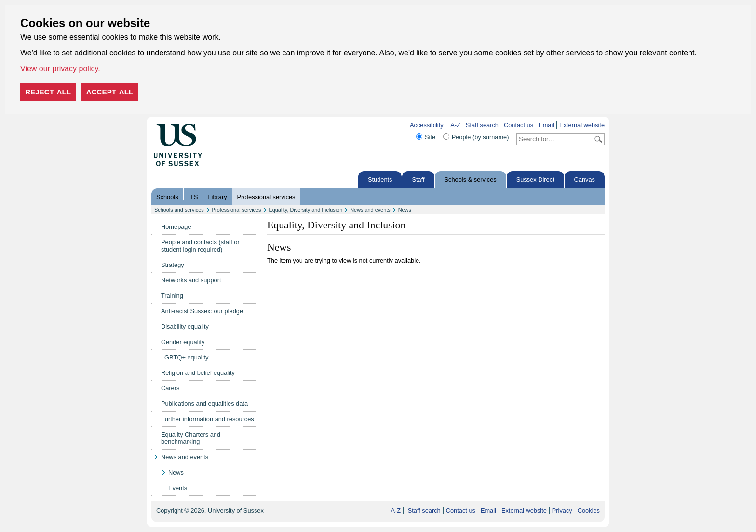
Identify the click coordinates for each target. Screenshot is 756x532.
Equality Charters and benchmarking (191, 438)
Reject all (48, 92)
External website (582, 125)
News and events (370, 210)
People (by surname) (480, 137)
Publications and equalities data (204, 404)
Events (178, 488)
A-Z (455, 125)
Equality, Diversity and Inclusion (306, 210)
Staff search (482, 125)
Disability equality (185, 326)
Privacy (562, 511)
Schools (167, 197)
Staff (418, 180)
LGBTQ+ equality (185, 357)
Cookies (589, 511)
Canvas (585, 180)
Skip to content (223, 125)
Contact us (519, 125)
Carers (170, 388)
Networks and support (191, 280)
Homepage (176, 227)
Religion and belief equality (198, 373)
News (405, 210)
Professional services (266, 197)
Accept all (110, 92)
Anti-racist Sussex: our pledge (202, 311)
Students (380, 180)
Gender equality (183, 342)
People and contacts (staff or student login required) (200, 246)
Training (172, 296)
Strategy (173, 265)
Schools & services (471, 180)
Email (546, 125)
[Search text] (555, 139)
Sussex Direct (535, 180)
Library (217, 197)
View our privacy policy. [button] (60, 69)
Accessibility (427, 125)
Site (430, 137)
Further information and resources (208, 419)
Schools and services (179, 210)
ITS (193, 197)
